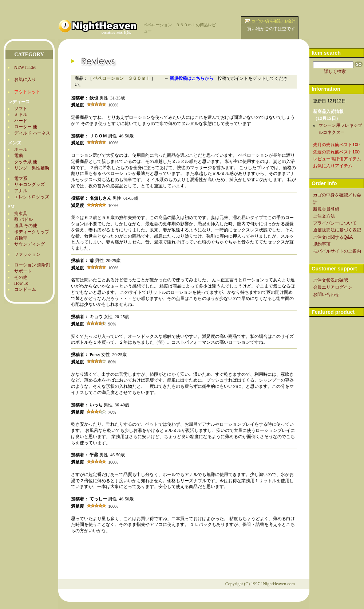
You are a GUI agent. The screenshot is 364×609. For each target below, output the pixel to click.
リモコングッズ (29, 184)
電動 (19, 156)
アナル (21, 191)
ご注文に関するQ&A (333, 237)
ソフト (21, 109)
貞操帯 (21, 238)
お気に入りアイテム (333, 166)
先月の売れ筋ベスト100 (336, 145)
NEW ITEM (25, 67)
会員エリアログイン (333, 287)
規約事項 (322, 244)
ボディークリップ (32, 232)
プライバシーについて (335, 223)
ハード (21, 121)
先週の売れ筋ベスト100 (336, 152)
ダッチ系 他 (26, 162)
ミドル (21, 114)
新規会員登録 (326, 209)
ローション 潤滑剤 (32, 265)
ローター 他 (26, 127)
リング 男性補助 (32, 168)
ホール (21, 149)
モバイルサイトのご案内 (337, 251)
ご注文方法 (324, 216)
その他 (21, 277)
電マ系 (21, 179)
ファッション (27, 254)
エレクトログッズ (32, 197)
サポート (23, 271)
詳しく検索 (335, 71)
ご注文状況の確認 (331, 280)
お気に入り (25, 79)
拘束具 (21, 214)
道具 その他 (26, 226)
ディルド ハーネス (32, 133)
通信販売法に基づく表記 (337, 230)
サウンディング (29, 244)
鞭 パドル (23, 219)
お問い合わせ (326, 294)
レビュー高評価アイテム (337, 159)
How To (21, 283)
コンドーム (25, 289)
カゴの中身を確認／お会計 (273, 21)
